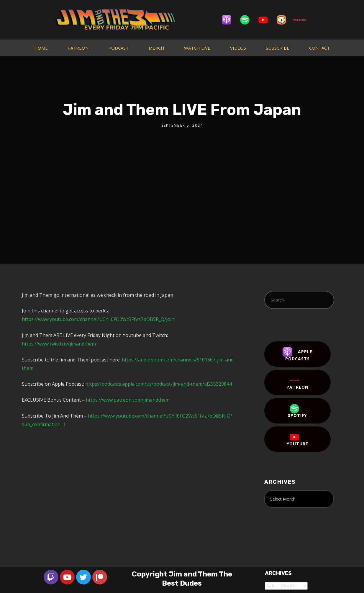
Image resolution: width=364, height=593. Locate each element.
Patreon (297, 383)
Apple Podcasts (297, 354)
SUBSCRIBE (278, 48)
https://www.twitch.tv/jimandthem (59, 344)
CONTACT (319, 48)
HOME (41, 48)
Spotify (297, 411)
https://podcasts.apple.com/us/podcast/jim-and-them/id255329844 (159, 384)
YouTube (297, 439)
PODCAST (118, 48)
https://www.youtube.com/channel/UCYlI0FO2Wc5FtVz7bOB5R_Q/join (98, 319)
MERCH (156, 48)
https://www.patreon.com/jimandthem (128, 400)
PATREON (78, 48)
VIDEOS (238, 48)
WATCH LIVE (197, 48)
